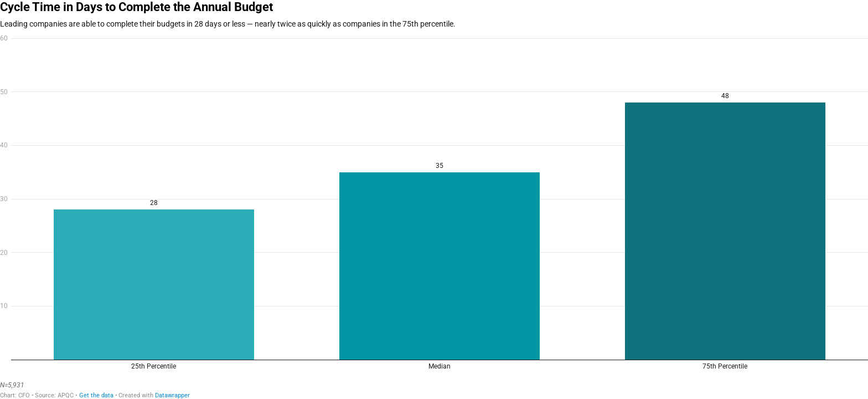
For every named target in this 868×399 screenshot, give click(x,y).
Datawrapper (172, 395)
